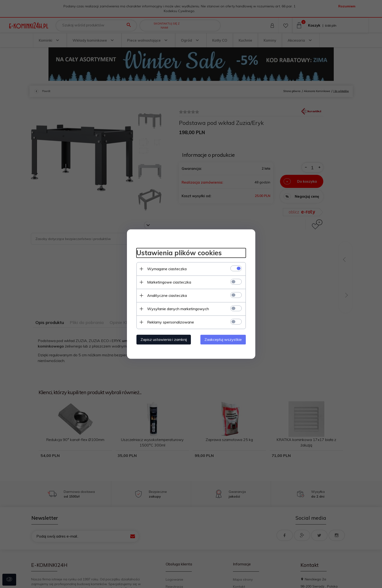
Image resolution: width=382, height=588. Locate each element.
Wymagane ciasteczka (167, 269)
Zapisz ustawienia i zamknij (164, 339)
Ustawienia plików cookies (179, 253)
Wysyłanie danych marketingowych (178, 309)
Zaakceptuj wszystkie (223, 339)
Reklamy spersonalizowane (171, 322)
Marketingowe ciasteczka (169, 282)
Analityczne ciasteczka (167, 295)
